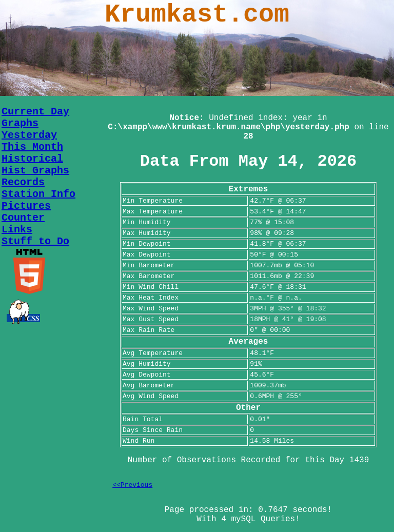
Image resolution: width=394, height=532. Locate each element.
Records (23, 182)
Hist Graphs (35, 171)
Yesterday (29, 135)
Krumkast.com (197, 15)
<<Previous (132, 485)
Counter (23, 218)
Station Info (38, 194)
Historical (32, 159)
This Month (32, 147)
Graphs (20, 123)
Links (17, 230)
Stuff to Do (35, 241)
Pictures (26, 206)
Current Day (35, 112)
